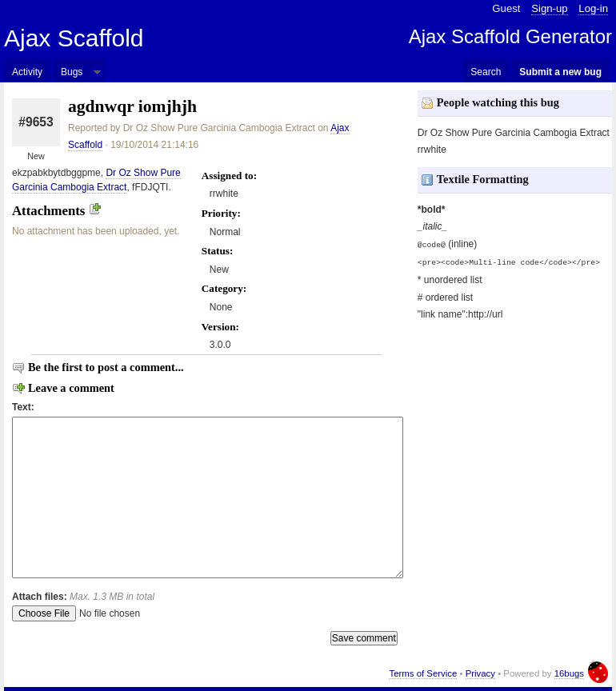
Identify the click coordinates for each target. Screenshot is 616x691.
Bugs (72, 72)
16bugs (569, 673)
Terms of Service (423, 673)
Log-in (593, 8)
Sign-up (549, 8)
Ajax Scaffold (74, 38)
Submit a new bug (560, 72)
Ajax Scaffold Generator (510, 36)
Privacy (480, 673)
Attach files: (83, 597)
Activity (27, 72)
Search (486, 72)
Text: (23, 407)
